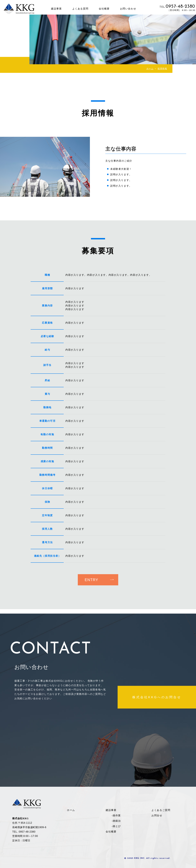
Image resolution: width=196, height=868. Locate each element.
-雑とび (116, 826)
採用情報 (162, 69)
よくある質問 (80, 9)
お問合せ (157, 815)
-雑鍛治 (116, 821)
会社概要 (104, 9)
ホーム (150, 69)
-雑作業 (116, 815)
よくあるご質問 (161, 810)
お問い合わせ (128, 9)
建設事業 (56, 9)
